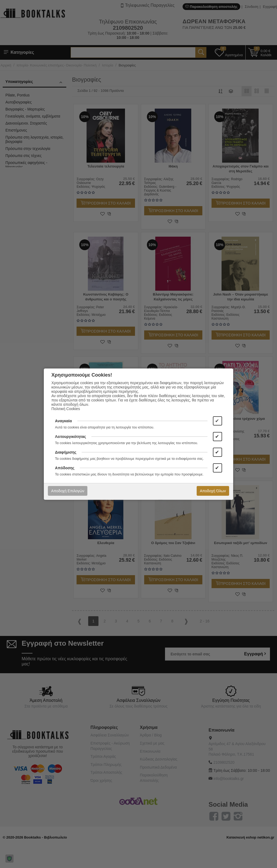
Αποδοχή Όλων (213, 491)
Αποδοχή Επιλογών (68, 491)
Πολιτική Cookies (66, 409)
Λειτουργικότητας (70, 437)
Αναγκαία (63, 421)
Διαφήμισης (66, 452)
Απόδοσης (65, 468)
